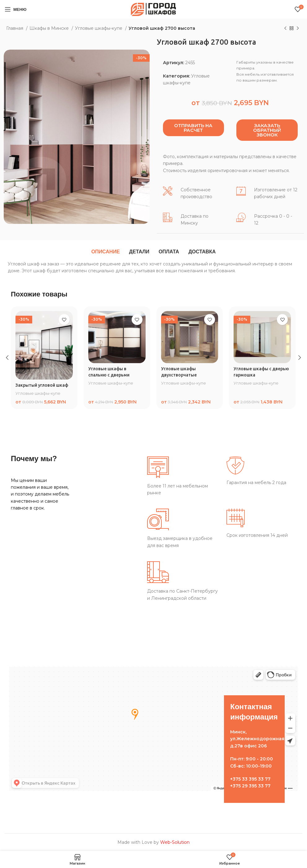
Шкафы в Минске (50, 28)
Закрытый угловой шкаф (42, 385)
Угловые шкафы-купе (99, 28)
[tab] (106, 252)
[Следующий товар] (298, 29)
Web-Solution (175, 842)
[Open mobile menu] (15, 9)
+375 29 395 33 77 (250, 786)
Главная (15, 28)
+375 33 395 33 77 (250, 779)
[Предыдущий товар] (285, 29)
